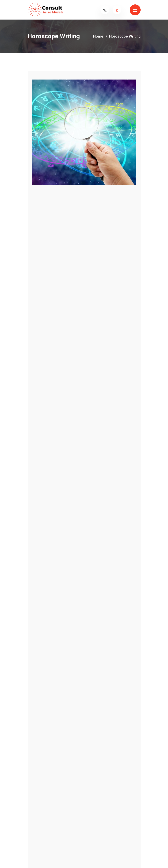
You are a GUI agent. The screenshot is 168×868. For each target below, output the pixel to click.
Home (98, 36)
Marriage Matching (114, 623)
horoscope (36, 425)
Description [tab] (73, 399)
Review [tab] (99, 399)
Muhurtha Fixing (54, 623)
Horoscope (36, 418)
